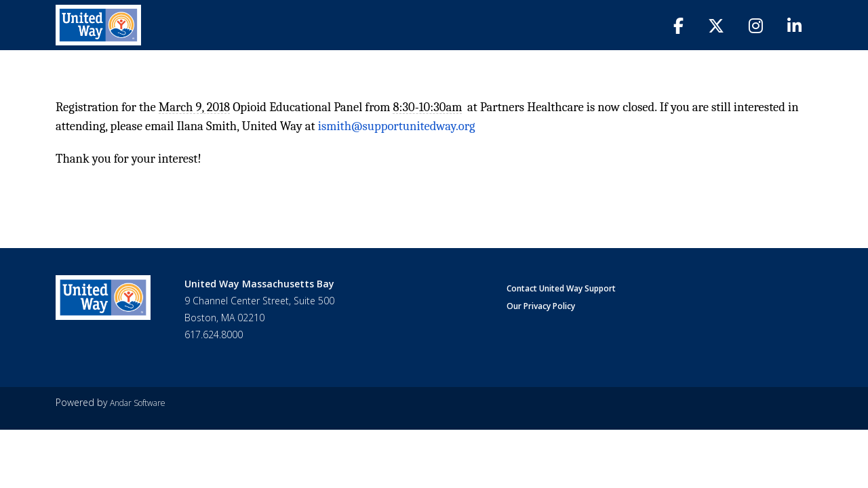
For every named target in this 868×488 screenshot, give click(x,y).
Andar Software (138, 403)
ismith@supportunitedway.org (397, 126)
